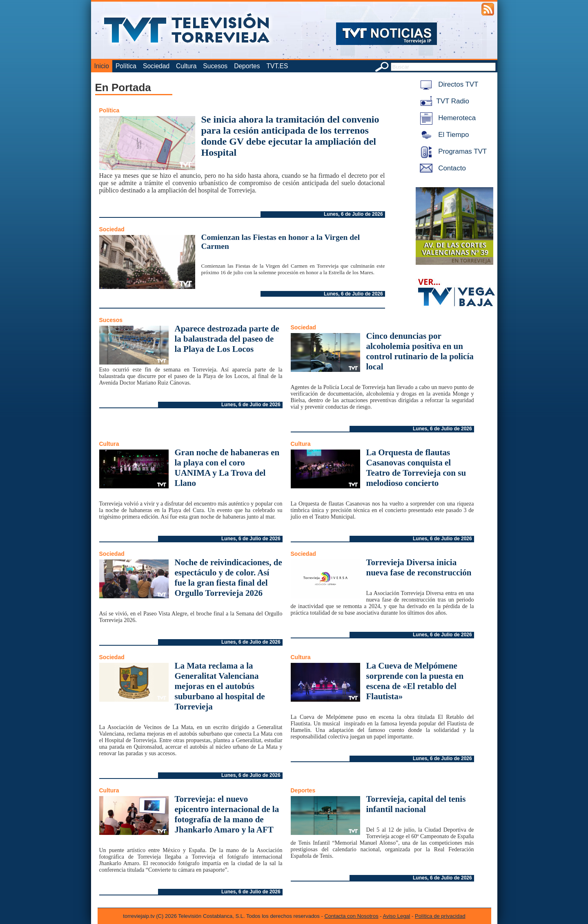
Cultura (186, 66)
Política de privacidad (440, 916)
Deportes (247, 66)
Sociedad (156, 66)
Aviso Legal (397, 916)
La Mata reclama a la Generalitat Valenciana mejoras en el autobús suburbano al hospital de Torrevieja (220, 686)
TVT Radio (443, 101)
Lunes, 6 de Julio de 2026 (353, 214)
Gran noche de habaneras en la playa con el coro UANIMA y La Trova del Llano (227, 468)
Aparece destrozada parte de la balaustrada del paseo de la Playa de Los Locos (227, 339)
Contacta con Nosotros (351, 916)
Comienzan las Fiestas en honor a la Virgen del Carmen (281, 242)
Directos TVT (448, 84)
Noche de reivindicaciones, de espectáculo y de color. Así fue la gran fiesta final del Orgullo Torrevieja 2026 (228, 578)
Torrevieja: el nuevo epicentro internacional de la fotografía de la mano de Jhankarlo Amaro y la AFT (227, 814)
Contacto (441, 168)
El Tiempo (443, 135)
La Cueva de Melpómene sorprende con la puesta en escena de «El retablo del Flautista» (415, 681)
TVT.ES (277, 66)
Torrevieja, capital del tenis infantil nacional (416, 804)
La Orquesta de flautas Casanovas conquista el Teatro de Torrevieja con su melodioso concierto (416, 468)
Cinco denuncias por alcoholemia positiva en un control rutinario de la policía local (420, 351)
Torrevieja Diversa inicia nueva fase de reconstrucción (419, 567)
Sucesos (215, 66)
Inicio (102, 66)
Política (126, 66)
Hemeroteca (447, 118)
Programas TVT (452, 151)
